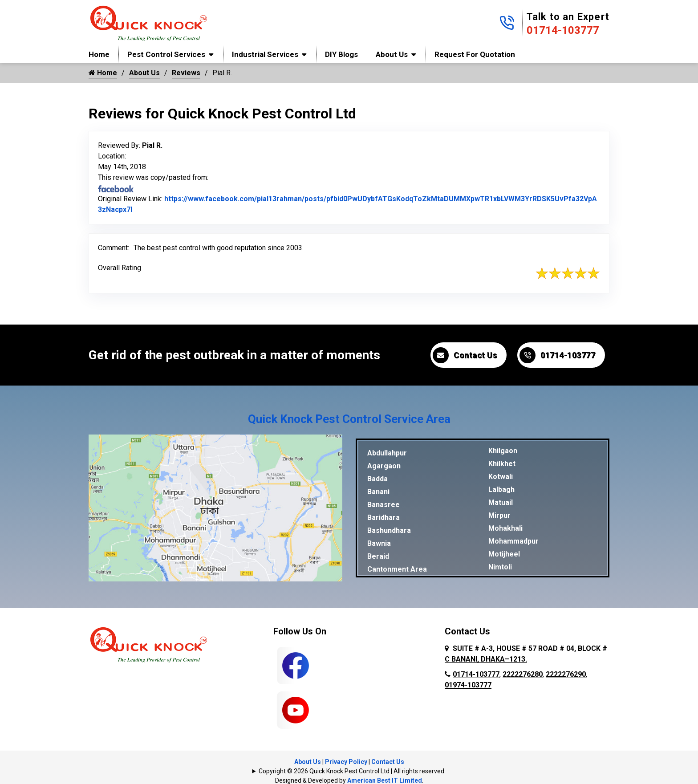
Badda (377, 479)
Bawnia (379, 543)
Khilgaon (503, 451)
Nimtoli (500, 567)
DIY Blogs (341, 54)
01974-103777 (468, 685)
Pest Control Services (166, 54)
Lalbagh (501, 489)
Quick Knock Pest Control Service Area (349, 419)
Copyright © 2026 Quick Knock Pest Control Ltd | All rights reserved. (352, 771)
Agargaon (384, 466)
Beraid (378, 556)
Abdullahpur (387, 453)
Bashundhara (389, 530)
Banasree (383, 505)
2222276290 (566, 674)
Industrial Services (265, 54)
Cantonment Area (397, 569)
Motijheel (504, 554)
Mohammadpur (513, 541)
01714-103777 (563, 30)
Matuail (501, 502)
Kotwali (501, 477)
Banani (378, 492)
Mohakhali (505, 528)
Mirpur (499, 515)
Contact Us (465, 355)
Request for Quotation (475, 54)
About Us (392, 54)
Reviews (186, 73)
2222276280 (523, 674)
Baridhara (383, 518)
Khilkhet (502, 464)
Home (99, 54)
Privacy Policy (346, 762)
